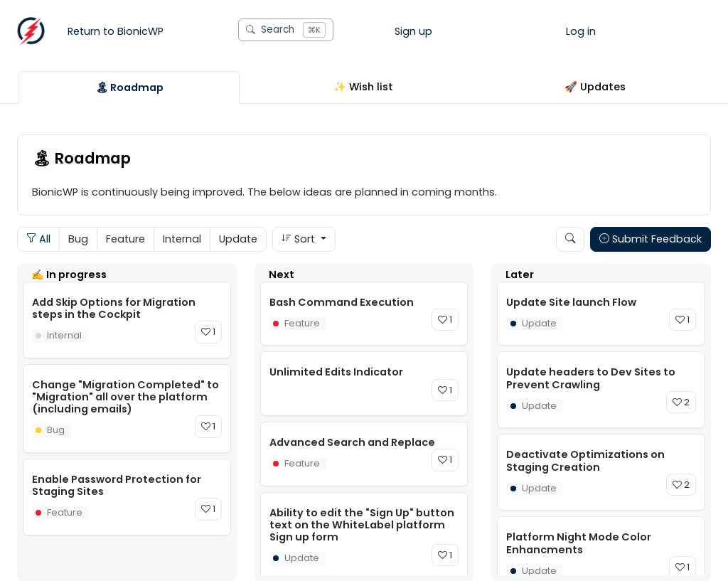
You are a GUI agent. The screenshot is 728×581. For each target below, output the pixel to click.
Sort (300, 239)
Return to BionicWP (116, 31)
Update (238, 239)
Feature (125, 239)
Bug (78, 239)
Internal (182, 239)
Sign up (413, 31)
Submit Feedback (651, 239)
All (38, 239)
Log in (581, 31)
